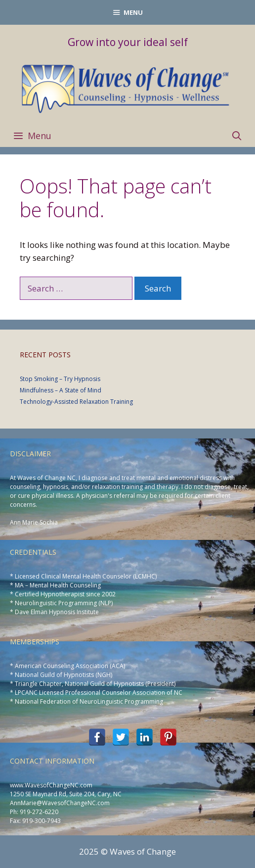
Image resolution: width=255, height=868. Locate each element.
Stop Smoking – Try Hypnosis (60, 379)
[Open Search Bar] (237, 136)
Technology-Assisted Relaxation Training (76, 402)
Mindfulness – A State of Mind (61, 390)
